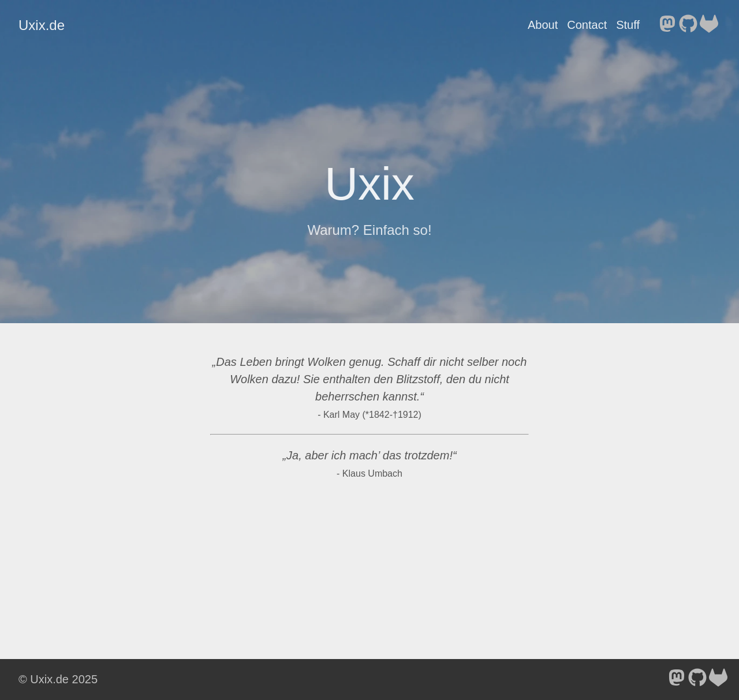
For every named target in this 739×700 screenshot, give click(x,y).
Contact (587, 25)
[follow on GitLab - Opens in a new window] (709, 25)
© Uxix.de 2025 (58, 679)
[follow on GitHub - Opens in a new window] (688, 25)
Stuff (628, 25)
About (543, 25)
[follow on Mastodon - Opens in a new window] (667, 25)
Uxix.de (42, 25)
